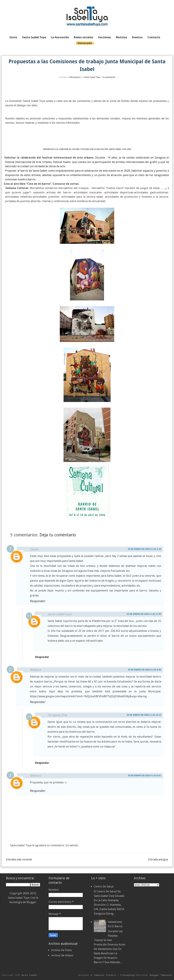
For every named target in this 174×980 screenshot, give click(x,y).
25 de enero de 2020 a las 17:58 (144, 614)
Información (75, 77)
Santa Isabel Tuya (92, 77)
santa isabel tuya (59, 614)
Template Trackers (105, 975)
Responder (38, 601)
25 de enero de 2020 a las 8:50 (144, 670)
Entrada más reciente (19, 859)
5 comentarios (109, 77)
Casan (34, 549)
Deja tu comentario (58, 535)
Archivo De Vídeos (62, 955)
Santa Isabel (29, 975)
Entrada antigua (158, 859)
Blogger (31, 902)
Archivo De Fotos (61, 950)
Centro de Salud (104, 887)
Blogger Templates (161, 975)
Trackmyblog (127, 975)
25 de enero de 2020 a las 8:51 (144, 776)
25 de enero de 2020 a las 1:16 (144, 549)
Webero (35, 670)
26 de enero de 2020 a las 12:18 (144, 715)
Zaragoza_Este (57, 715)
